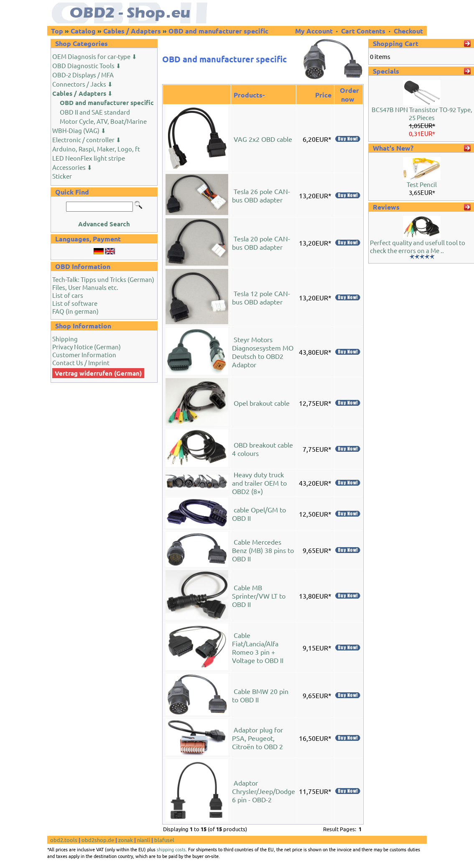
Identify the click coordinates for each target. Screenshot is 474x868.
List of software (75, 303)
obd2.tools (64, 840)
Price (323, 95)
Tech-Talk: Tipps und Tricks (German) (103, 279)
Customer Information (84, 355)
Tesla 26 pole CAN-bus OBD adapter (261, 195)
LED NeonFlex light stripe (89, 158)
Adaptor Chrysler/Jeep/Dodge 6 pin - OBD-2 (264, 791)
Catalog (83, 31)
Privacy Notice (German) (87, 347)
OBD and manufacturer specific (218, 31)
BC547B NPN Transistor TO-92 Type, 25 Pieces (422, 113)
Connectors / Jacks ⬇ (83, 84)
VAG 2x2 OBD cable (263, 139)
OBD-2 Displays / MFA (83, 75)
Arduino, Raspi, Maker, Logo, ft (96, 149)
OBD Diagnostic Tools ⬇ (87, 65)
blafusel (164, 840)
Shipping (65, 339)
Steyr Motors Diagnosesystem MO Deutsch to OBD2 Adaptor (263, 352)
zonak (126, 840)
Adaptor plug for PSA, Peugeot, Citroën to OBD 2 (257, 738)
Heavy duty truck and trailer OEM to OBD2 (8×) (259, 483)
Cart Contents (363, 31)
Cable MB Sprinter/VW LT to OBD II (259, 596)
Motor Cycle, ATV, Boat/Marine (103, 121)
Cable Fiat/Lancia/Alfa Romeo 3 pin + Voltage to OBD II (258, 648)
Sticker (62, 176)
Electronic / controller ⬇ (87, 140)
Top (57, 31)
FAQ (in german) (75, 311)
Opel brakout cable (262, 403)
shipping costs (171, 849)
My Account (315, 31)
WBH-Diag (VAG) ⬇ (79, 130)
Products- (249, 95)
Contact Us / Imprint (81, 362)
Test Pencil (422, 184)
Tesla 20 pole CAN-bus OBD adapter (261, 243)
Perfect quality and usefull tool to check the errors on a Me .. (418, 246)
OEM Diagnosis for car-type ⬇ (95, 56)
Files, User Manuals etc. (85, 287)
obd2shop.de (98, 840)
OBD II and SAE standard (95, 112)
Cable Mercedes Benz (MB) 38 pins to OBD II (263, 550)
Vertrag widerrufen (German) (98, 373)
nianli (144, 840)
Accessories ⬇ (72, 167)
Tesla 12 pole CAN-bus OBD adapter (261, 297)
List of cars (68, 295)
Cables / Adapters (132, 31)
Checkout (408, 31)
